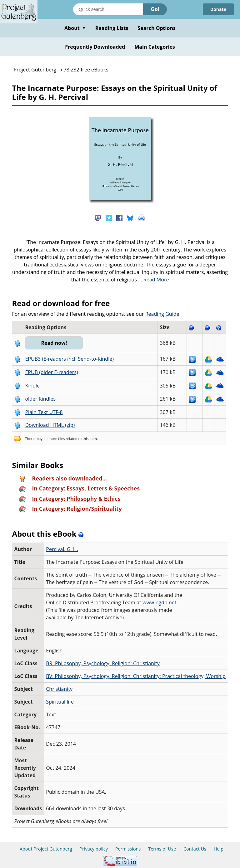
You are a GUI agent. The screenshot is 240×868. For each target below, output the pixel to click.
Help (219, 849)
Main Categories (155, 47)
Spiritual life (60, 702)
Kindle (32, 386)
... (154, 280)
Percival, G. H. (62, 549)
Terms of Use (162, 849)
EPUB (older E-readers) (51, 372)
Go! (155, 9)
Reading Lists (112, 28)
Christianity (59, 689)
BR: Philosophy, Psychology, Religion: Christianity (103, 663)
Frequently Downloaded (95, 47)
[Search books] (108, 9)
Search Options (157, 28)
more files (57, 439)
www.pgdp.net (160, 602)
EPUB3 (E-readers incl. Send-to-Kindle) (69, 359)
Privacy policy (94, 849)
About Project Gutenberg (46, 849)
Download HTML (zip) (50, 425)
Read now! (54, 343)
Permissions (128, 849)
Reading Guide (162, 314)
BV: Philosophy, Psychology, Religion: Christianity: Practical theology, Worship (136, 676)
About (75, 28)
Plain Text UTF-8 (44, 412)
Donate (218, 9)
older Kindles (40, 399)
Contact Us (195, 849)
